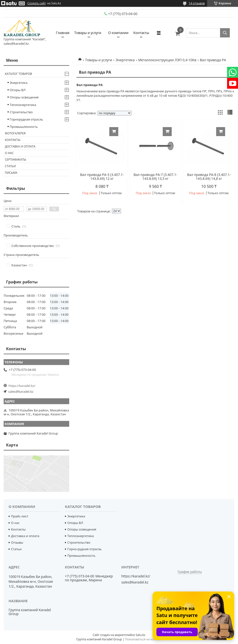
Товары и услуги (88, 33)
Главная (63, 33)
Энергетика (125, 60)
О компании (118, 33)
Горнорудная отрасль (26, 119)
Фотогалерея (15, 133)
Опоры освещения (24, 97)
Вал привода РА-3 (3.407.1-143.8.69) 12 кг (102, 177)
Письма (11, 173)
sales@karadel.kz (21, 392)
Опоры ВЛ (18, 90)
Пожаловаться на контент (143, 639)
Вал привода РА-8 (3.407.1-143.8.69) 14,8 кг (209, 177)
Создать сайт (37, 3)
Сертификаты (16, 160)
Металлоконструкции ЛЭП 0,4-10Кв (167, 60)
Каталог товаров (18, 74)
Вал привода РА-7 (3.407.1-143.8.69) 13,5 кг (155, 177)
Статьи (10, 166)
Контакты (141, 33)
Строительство (21, 112)
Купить (114, 132)
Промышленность (24, 127)
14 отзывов (197, 3)
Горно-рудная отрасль (84, 549)
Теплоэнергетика (23, 105)
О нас (9, 153)
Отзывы (17, 542)
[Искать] (225, 33)
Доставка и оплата (20, 146)
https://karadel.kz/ (22, 386)
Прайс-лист (20, 516)
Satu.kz (140, 635)
